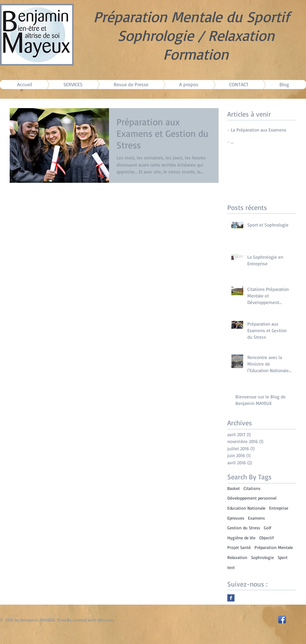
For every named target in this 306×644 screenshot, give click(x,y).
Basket (234, 488)
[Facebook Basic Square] (231, 598)
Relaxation (237, 557)
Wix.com (106, 620)
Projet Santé (239, 547)
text (231, 567)
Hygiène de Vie (241, 538)
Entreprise (279, 508)
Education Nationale (246, 508)
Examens (256, 518)
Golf (268, 528)
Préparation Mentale (274, 547)
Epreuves (236, 518)
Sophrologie (262, 557)
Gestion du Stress (244, 528)
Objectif (267, 538)
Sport (283, 557)
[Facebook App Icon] (282, 619)
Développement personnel (252, 498)
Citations (252, 488)
